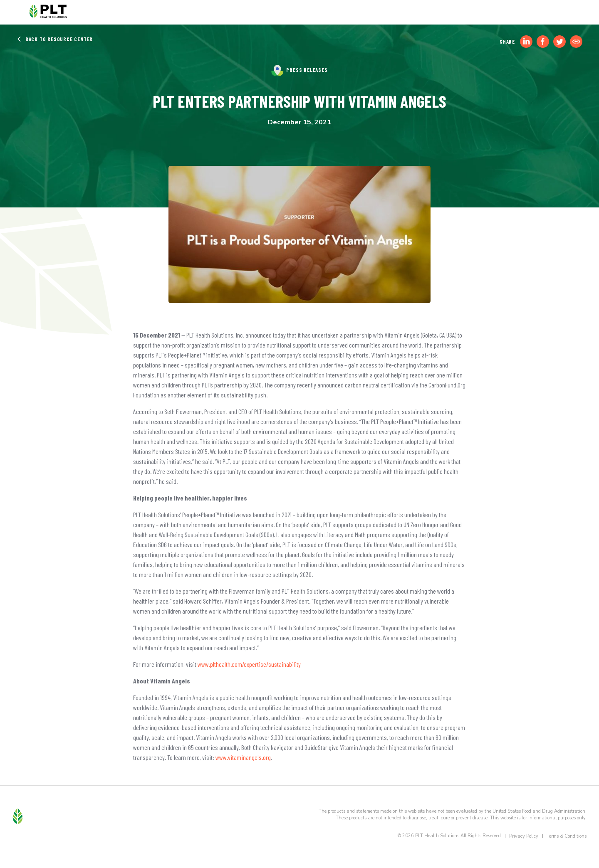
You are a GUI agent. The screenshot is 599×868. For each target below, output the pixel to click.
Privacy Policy (524, 836)
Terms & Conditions (567, 836)
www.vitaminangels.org (243, 757)
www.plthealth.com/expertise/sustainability (249, 664)
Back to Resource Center (55, 39)
